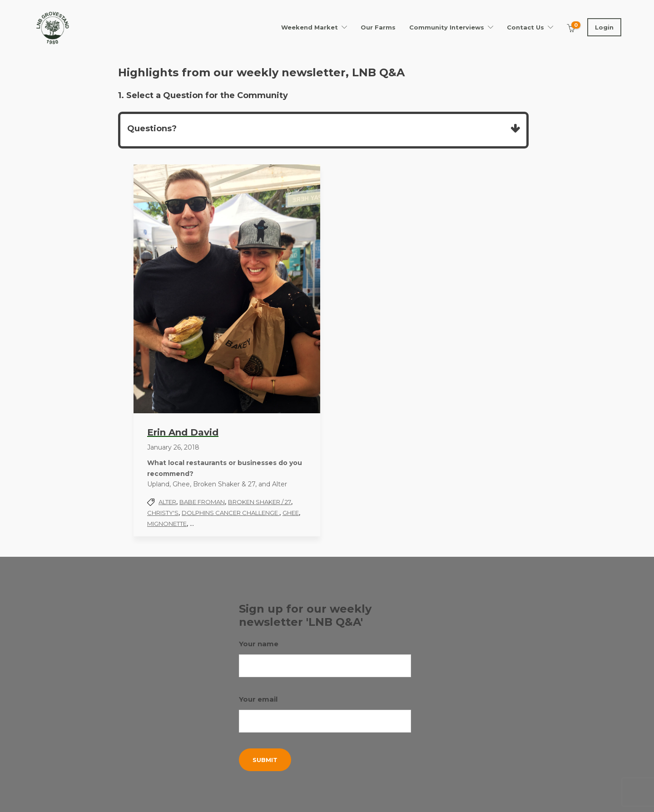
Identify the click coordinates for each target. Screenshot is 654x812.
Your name (325, 658)
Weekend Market (310, 27)
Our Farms (378, 27)
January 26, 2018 (173, 447)
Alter (167, 502)
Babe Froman (202, 502)
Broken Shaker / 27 (260, 502)
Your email (325, 714)
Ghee (291, 513)
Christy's (163, 513)
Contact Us (525, 27)
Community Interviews (447, 27)
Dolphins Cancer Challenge (230, 513)
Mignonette (167, 524)
